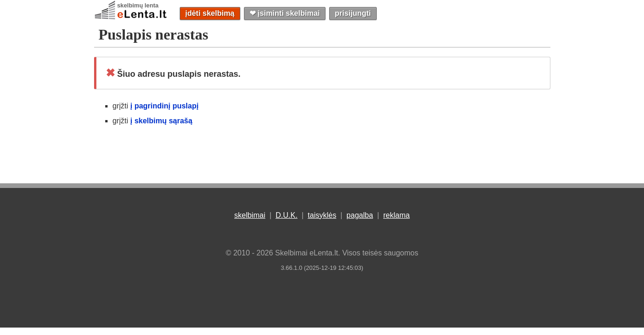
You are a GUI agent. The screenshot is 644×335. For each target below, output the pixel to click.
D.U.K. (287, 215)
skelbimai (250, 215)
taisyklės (322, 215)
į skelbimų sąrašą (161, 121)
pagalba (360, 215)
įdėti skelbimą (210, 13)
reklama (397, 215)
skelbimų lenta (138, 5)
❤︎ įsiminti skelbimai (285, 13)
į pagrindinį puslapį (165, 106)
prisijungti (353, 13)
